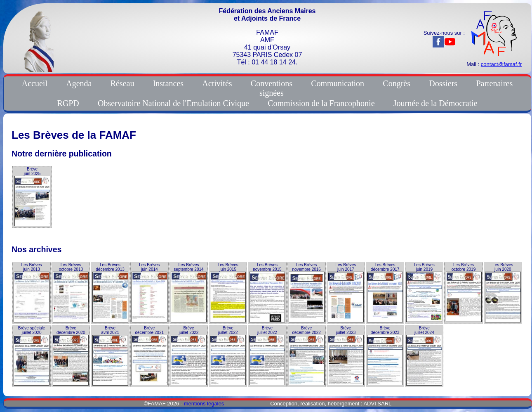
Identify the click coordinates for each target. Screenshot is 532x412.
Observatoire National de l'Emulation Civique (173, 103)
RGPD (68, 103)
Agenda (79, 83)
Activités (217, 83)
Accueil (35, 83)
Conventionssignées (272, 88)
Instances (168, 83)
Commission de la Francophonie (321, 103)
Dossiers (443, 83)
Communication (338, 83)
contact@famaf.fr (501, 64)
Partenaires (494, 83)
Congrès (397, 83)
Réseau (122, 83)
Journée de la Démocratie (435, 103)
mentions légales (204, 404)
